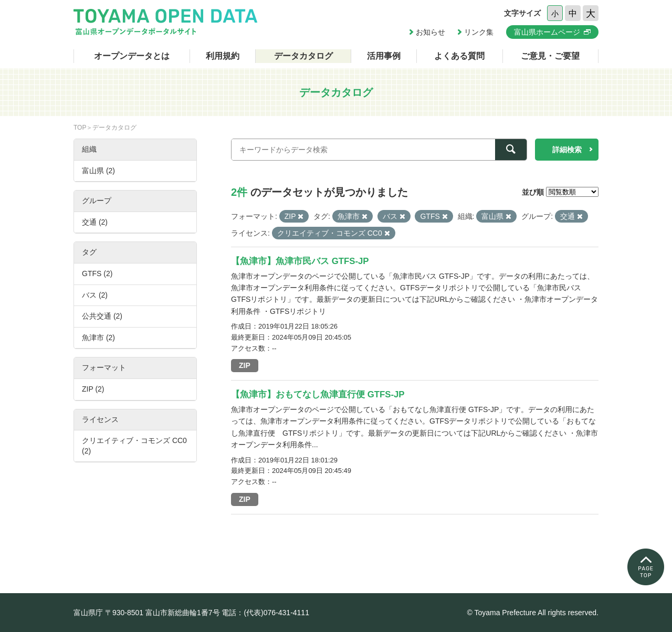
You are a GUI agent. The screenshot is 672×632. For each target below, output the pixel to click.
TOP (80, 128)
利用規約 (223, 56)
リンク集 (479, 32)
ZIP (245, 365)
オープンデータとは (132, 56)
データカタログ (303, 56)
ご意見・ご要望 (550, 56)
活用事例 (384, 56)
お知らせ (430, 32)
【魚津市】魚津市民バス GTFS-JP (300, 261)
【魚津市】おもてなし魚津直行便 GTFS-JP (318, 394)
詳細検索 (567, 150)
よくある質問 (459, 56)
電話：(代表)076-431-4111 (265, 613)
